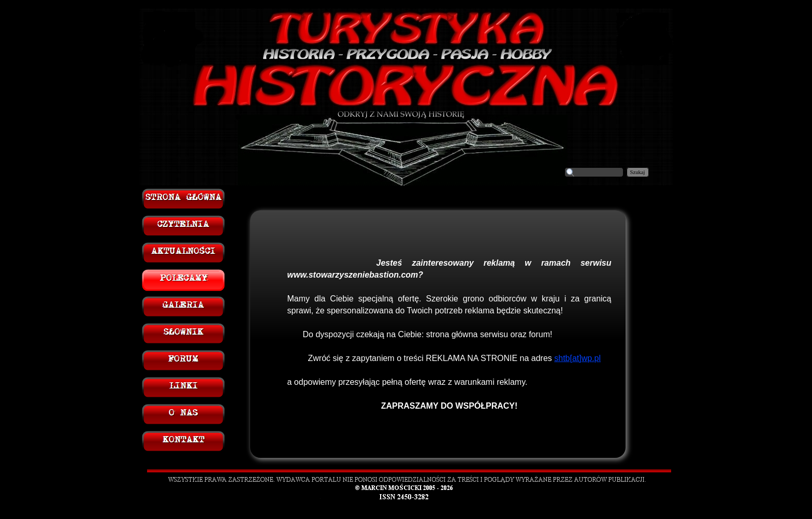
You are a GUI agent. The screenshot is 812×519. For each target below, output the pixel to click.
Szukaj (638, 172)
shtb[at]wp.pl (577, 358)
